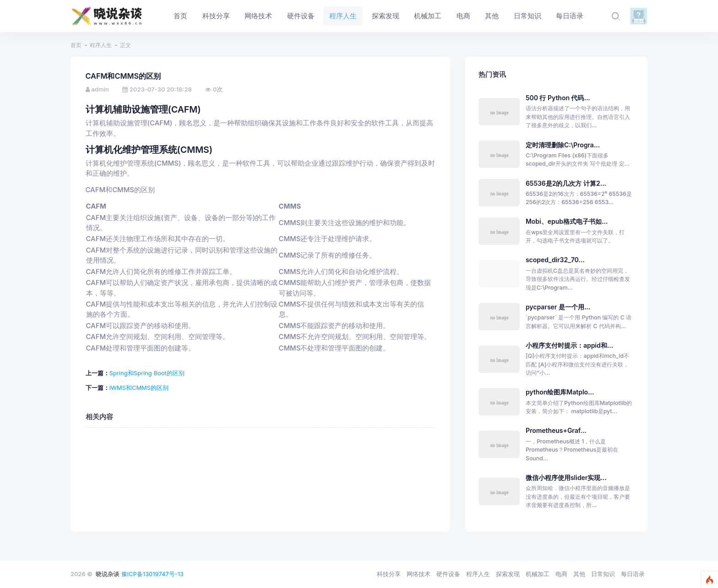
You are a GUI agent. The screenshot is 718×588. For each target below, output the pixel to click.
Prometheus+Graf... (556, 430)
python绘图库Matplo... (560, 392)
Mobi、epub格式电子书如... (567, 221)
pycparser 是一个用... (558, 307)
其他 (579, 574)
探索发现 (508, 574)
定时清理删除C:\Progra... (563, 145)
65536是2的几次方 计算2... (566, 183)
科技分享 (389, 574)
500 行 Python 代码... (558, 98)
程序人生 (101, 45)
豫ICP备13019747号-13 (153, 574)
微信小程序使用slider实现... (566, 477)
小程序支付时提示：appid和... (569, 345)
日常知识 (603, 574)
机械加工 (538, 574)
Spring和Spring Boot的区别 (147, 373)
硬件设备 (448, 574)
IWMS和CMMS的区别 (139, 388)
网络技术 (419, 574)
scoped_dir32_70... (555, 260)
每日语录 (633, 574)
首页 (76, 45)
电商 (561, 574)
